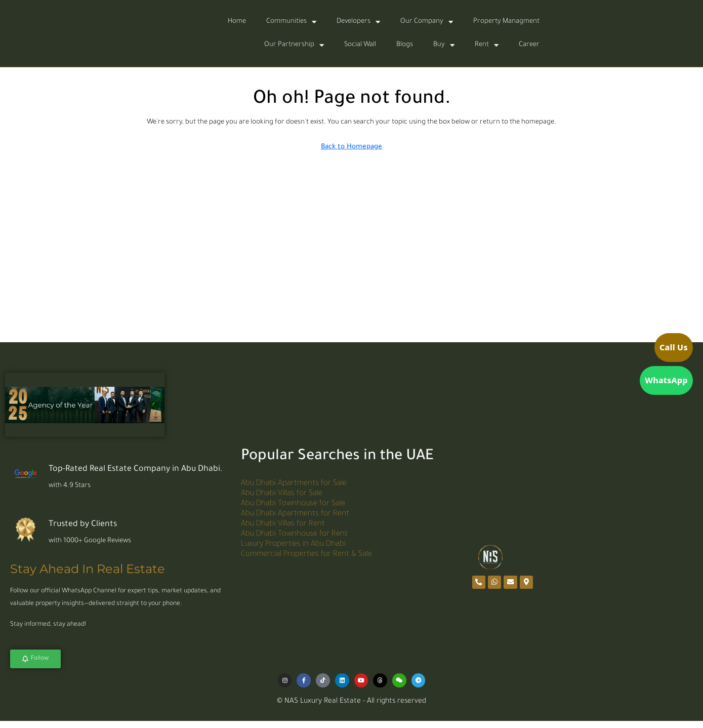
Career (529, 45)
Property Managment (506, 22)
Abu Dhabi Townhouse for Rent (294, 533)
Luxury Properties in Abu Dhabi (293, 543)
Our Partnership (294, 45)
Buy (444, 45)
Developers (358, 22)
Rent (487, 45)
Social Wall (360, 45)
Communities (291, 22)
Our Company (427, 22)
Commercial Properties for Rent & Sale (306, 554)
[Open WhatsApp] (657, 378)
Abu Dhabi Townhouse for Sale (293, 503)
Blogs (405, 45)
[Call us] (657, 350)
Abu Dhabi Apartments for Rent (295, 513)
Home (237, 22)
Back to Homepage (352, 147)
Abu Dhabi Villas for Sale (282, 493)
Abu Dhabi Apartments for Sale (294, 483)
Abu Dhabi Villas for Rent (283, 523)
